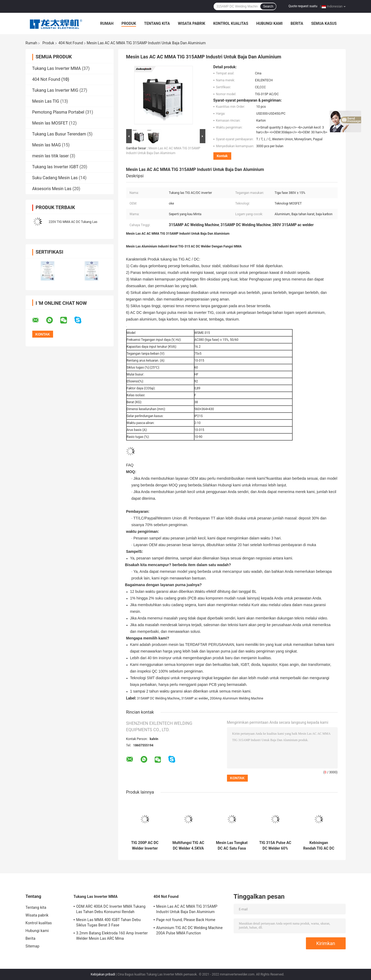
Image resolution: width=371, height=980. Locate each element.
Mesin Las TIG (46, 101)
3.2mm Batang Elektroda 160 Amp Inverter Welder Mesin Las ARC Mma (112, 936)
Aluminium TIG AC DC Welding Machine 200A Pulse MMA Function (190, 930)
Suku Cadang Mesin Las (55, 178)
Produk (129, 23)
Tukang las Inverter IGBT (55, 167)
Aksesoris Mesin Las (52, 189)
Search (268, 6)
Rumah (107, 23)
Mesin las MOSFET (50, 123)
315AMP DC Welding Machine (158, 698)
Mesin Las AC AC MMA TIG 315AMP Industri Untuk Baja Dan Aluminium (187, 909)
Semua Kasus (324, 23)
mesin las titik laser (51, 156)
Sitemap (33, 946)
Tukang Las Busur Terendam (59, 134)
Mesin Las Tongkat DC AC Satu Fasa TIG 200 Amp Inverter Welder (232, 846)
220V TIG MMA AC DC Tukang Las (73, 222)
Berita (297, 23)
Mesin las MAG (47, 145)
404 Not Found (71, 43)
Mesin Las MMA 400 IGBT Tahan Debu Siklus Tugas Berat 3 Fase (109, 922)
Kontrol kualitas (231, 23)
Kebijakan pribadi (103, 974)
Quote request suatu (303, 6)
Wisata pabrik (192, 23)
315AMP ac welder (195, 698)
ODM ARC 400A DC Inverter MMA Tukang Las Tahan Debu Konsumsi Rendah (111, 909)
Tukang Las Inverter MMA (57, 68)
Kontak (222, 156)
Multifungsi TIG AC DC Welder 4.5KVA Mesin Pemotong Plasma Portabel (188, 846)
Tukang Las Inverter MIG (55, 90)
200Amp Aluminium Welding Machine (236, 698)
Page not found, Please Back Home (186, 920)
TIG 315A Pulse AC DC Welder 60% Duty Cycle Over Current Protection (275, 846)
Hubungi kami (270, 23)
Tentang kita (157, 23)
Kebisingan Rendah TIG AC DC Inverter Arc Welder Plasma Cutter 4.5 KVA (319, 846)
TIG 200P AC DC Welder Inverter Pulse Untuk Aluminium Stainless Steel (145, 846)
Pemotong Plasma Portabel (58, 112)
